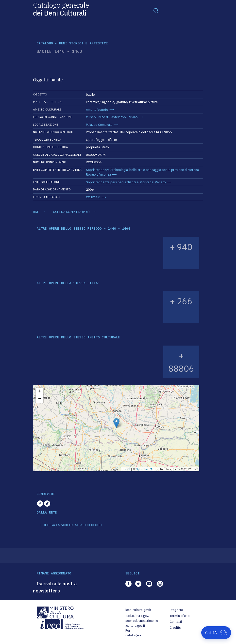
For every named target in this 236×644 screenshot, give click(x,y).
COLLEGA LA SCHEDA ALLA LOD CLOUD (71, 525)
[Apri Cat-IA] (216, 633)
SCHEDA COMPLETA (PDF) (71, 212)
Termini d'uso (180, 616)
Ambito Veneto (97, 110)
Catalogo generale (61, 9)
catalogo (45, 43)
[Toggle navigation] (156, 10)
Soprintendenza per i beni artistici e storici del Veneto (126, 182)
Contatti (176, 622)
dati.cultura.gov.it (138, 616)
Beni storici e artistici (84, 43)
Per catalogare (133, 633)
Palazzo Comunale (99, 125)
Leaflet (126, 469)
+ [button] (40, 392)
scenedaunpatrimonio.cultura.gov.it (142, 623)
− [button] (40, 399)
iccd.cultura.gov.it (138, 610)
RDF (36, 212)
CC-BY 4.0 (93, 197)
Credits (175, 628)
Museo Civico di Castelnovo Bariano (112, 117)
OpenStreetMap (145, 469)
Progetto (176, 610)
